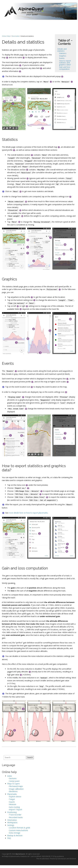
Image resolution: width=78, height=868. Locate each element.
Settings (11, 825)
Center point (14, 781)
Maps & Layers (14, 784)
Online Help (6, 36)
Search (30, 757)
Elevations (13, 791)
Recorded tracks (16, 817)
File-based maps (16, 786)
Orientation (12, 820)
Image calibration (16, 789)
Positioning (12, 812)
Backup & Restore (15, 835)
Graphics (63, 56)
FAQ (9, 838)
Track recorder (15, 815)
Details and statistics (62, 50)
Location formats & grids (20, 828)
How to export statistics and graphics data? (65, 63)
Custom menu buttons (19, 830)
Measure (13, 804)
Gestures (13, 778)
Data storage (15, 833)
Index (10, 776)
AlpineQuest (20, 854)
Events (62, 58)
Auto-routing (14, 807)
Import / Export (16, 810)
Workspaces (12, 823)
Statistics (63, 53)
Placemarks (15, 36)
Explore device (15, 797)
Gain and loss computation (65, 68)
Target (12, 799)
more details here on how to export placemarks (28, 513)
